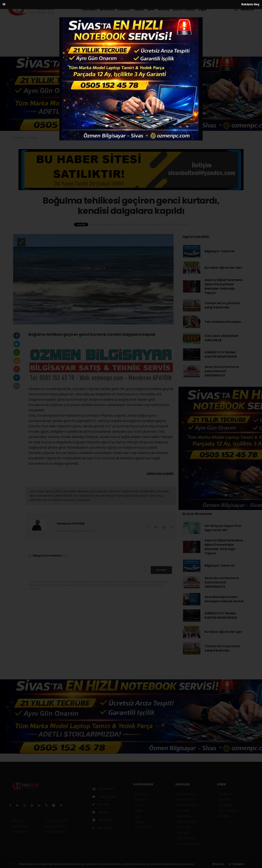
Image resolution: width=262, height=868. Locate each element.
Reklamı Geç (250, 4)
